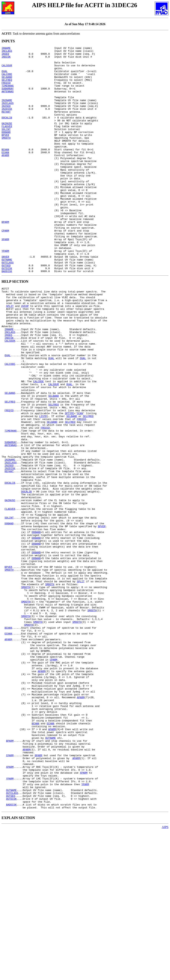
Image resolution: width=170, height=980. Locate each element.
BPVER (5, 153)
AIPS (165, 977)
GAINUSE (7, 139)
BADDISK (7, 316)
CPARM (5, 268)
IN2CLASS (8, 115)
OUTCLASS (8, 306)
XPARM (5, 278)
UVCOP (25, 355)
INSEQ (5, 55)
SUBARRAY (8, 97)
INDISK (6, 59)
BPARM (5, 257)
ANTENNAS (8, 101)
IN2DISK (7, 122)
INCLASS (7, 52)
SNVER (5, 299)
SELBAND (7, 83)
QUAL (5, 76)
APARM (5, 177)
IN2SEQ (6, 118)
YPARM (5, 292)
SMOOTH (6, 156)
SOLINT (6, 146)
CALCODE (7, 80)
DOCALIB (7, 132)
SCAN (80, 484)
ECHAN (5, 174)
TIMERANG (8, 94)
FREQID (6, 90)
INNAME (6, 49)
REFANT (6, 125)
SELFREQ (7, 87)
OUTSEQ (6, 309)
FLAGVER (7, 142)
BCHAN (5, 170)
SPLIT (10, 355)
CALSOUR (7, 69)
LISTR (43, 487)
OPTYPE (69, 484)
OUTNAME (7, 302)
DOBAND (6, 149)
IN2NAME (7, 111)
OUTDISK (7, 313)
